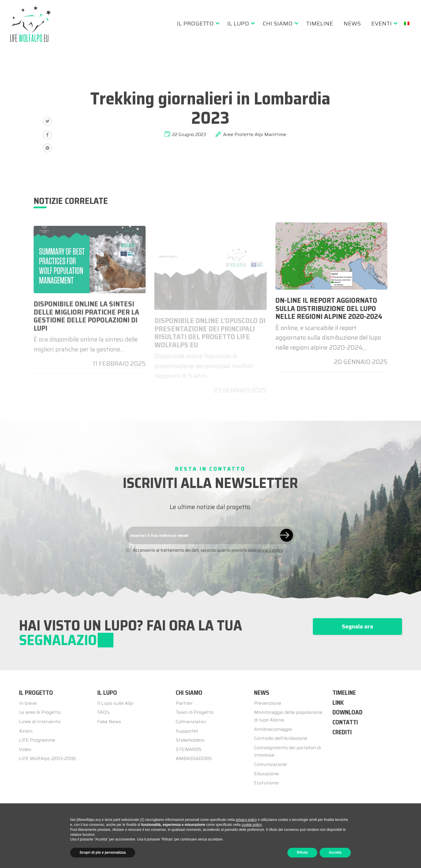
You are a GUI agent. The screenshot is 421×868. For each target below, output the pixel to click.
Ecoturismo (266, 783)
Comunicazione (270, 764)
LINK (338, 703)
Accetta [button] (335, 852)
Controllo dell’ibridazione (281, 738)
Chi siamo (278, 23)
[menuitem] (197, 23)
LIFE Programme (37, 740)
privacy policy (270, 550)
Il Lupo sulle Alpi (115, 703)
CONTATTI (345, 722)
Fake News (109, 722)
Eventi (382, 23)
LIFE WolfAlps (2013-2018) (48, 758)
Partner (184, 703)
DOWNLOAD (347, 712)
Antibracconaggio (273, 729)
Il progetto (195, 23)
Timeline (320, 23)
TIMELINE (344, 693)
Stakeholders (190, 740)
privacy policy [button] (246, 820)
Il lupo (238, 23)
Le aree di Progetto (40, 712)
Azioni (26, 731)
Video (25, 749)
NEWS (262, 693)
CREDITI (342, 732)
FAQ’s (103, 712)
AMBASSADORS (194, 758)
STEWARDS (189, 749)
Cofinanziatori (191, 722)
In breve (28, 703)
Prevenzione (268, 703)
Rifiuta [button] (302, 852)
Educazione (266, 774)
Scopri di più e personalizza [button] (103, 852)
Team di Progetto (195, 712)
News (352, 23)
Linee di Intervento (40, 722)
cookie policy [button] (251, 825)
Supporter (187, 731)
